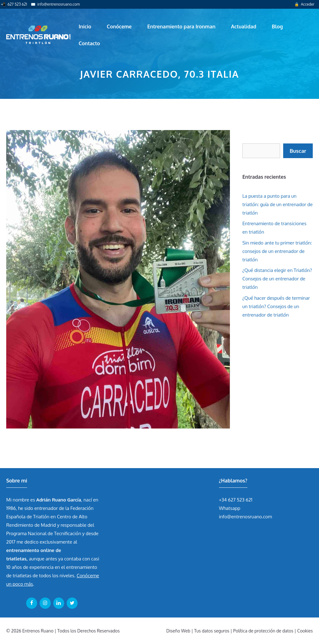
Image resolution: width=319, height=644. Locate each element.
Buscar (298, 151)
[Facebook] (32, 603)
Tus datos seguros (212, 631)
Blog (277, 27)
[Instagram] (45, 603)
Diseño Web (178, 631)
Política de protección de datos (263, 631)
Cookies (305, 631)
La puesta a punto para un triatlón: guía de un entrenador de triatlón (278, 204)
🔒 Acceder (304, 4)
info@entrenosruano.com (59, 4)
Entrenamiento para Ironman (181, 27)
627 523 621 (17, 4)
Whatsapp (230, 508)
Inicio (85, 27)
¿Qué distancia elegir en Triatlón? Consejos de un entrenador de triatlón (277, 279)
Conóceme (119, 27)
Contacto (89, 43)
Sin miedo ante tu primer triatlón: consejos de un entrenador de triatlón (277, 251)
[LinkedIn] (59, 603)
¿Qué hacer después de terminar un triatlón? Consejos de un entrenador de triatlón (276, 306)
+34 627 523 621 (236, 500)
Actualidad (244, 27)
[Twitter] (72, 603)
